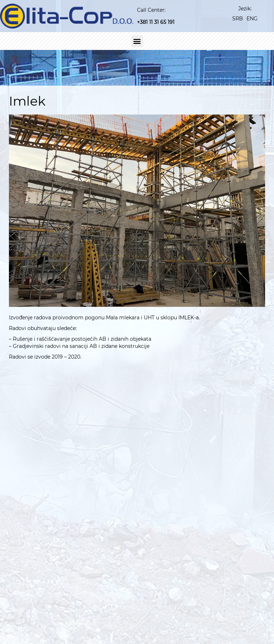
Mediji (196, 632)
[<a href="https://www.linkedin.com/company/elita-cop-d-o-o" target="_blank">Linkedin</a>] (194, 497)
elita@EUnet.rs (224, 478)
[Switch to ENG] (252, 18)
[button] (137, 41)
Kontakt (248, 632)
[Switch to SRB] (238, 18)
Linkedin (215, 496)
